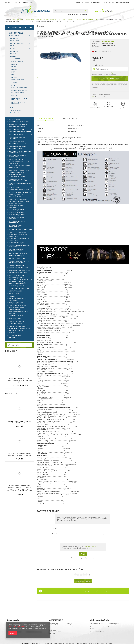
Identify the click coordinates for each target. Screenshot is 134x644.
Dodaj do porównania (101, 97)
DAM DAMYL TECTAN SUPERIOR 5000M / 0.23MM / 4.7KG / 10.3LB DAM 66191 (20, 380)
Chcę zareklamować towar (97, 628)
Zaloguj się (16, 2)
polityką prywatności (116, 73)
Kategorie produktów (19, 27)
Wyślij (83, 554)
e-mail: (55, 528)
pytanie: (55, 533)
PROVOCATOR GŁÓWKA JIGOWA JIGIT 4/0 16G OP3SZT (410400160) (19, 454)
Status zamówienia (96, 624)
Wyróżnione (77, 26)
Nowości (41, 26)
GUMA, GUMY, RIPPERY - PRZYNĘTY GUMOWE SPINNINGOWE (44, 20)
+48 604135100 (95, 2)
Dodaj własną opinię (83, 581)
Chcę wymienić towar (97, 632)
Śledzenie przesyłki (115, 624)
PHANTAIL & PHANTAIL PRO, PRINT (87, 20)
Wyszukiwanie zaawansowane (81, 14)
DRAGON (70, 20)
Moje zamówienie (100, 620)
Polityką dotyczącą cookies (17, 627)
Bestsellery (64, 26)
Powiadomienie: (97, 65)
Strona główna (17, 20)
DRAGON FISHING (108, 41)
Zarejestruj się (27, 2)
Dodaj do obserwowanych (101, 95)
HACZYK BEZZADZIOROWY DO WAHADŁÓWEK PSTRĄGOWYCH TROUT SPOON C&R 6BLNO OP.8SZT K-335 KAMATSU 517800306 (20, 488)
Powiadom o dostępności (110, 79)
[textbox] (71, 11)
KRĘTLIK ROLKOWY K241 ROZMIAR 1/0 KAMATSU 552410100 (19, 422)
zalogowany (102, 591)
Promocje (52, 26)
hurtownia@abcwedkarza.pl (118, 2)
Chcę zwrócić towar (115, 627)
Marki (87, 26)
